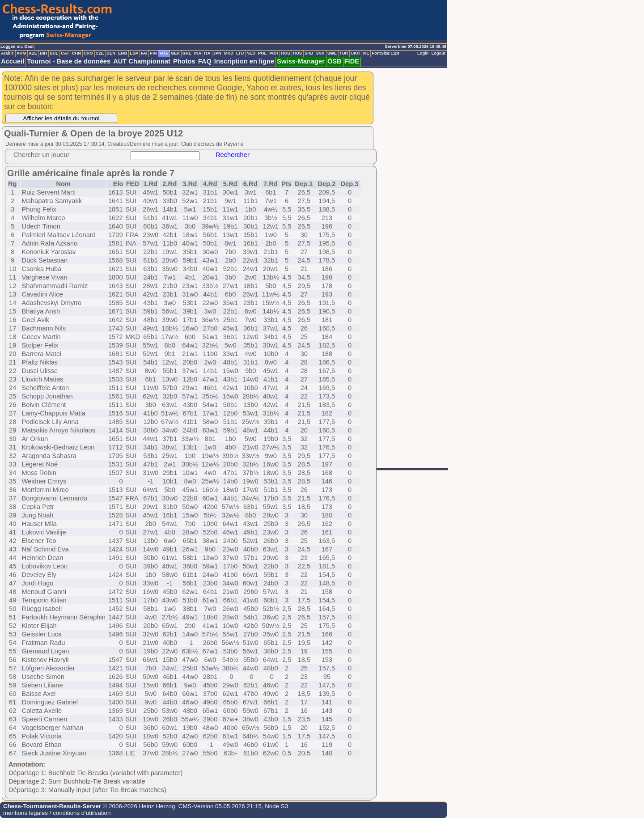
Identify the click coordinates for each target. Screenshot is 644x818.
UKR (355, 53)
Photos (184, 61)
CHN (76, 53)
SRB (309, 53)
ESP (134, 53)
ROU (286, 53)
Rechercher (233, 155)
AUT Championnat (142, 61)
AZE (33, 53)
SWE (332, 53)
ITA (207, 53)
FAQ (205, 61)
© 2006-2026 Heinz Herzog (138, 806)
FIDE (352, 61)
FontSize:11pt (385, 53)
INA (198, 53)
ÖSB (335, 61)
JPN (217, 53)
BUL (54, 53)
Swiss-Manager (301, 61)
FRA (163, 53)
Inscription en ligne (244, 61)
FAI (144, 53)
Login (423, 53)
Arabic (7, 53)
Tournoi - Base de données (69, 61)
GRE (187, 53)
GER (175, 53)
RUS (297, 53)
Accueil (13, 61)
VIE (366, 53)
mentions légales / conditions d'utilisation (57, 813)
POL (262, 53)
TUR (344, 53)
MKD (229, 53)
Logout (438, 53)
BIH (43, 53)
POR (274, 53)
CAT (65, 53)
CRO (88, 53)
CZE (100, 53)
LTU (240, 53)
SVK (320, 53)
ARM (21, 53)
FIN (153, 53)
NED (251, 53)
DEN (111, 53)
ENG (123, 53)
